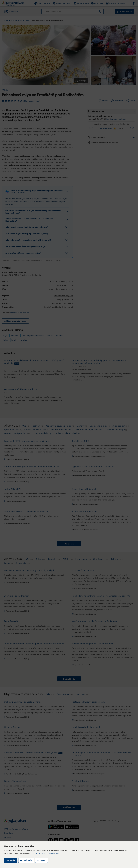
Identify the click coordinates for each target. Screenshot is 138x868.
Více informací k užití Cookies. (47, 853)
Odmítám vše (26, 860)
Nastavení (42, 860)
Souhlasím (11, 860)
